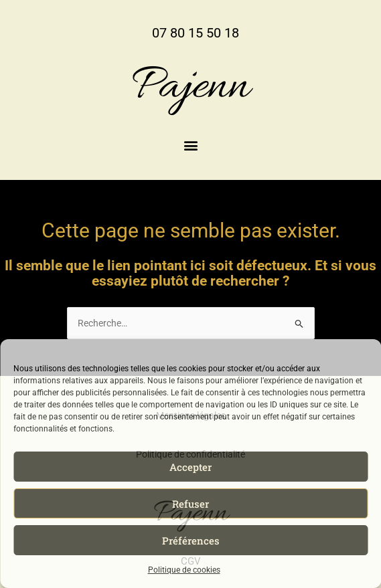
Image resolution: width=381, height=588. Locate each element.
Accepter (191, 467)
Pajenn (191, 87)
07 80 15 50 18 (196, 33)
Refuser (191, 504)
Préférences (191, 541)
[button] (191, 145)
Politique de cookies (184, 570)
